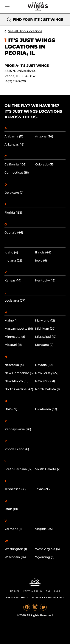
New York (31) (45, 381)
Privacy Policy (33, 591)
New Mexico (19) (16, 381)
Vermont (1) (13, 529)
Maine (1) (11, 320)
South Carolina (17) (18, 469)
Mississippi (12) (46, 337)
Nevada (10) (44, 365)
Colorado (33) (45, 164)
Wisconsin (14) (15, 557)
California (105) (15, 164)
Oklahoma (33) (46, 409)
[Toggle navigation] (7, 7)
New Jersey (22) (47, 373)
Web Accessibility (17, 597)
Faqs (57, 591)
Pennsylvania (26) (18, 429)
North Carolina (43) (19, 389)
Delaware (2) (14, 193)
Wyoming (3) (45, 557)
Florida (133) (13, 213)
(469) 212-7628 (15, 81)
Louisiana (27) (15, 301)
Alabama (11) (14, 136)
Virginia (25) (44, 529)
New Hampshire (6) (19, 373)
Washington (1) (16, 549)
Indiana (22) (13, 261)
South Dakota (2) (48, 469)
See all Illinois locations (25, 31)
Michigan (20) (45, 329)
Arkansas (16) (14, 145)
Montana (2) (44, 345)
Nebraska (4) (14, 365)
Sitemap (15, 591)
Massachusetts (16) (19, 329)
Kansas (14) (13, 280)
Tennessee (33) (15, 489)
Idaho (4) (11, 252)
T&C (48, 591)
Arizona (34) (44, 136)
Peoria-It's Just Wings (27, 66)
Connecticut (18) (17, 173)
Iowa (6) (41, 261)
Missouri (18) (14, 345)
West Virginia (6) (47, 549)
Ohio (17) (11, 409)
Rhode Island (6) (17, 449)
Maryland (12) (45, 320)
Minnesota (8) (15, 337)
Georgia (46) (14, 232)
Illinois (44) (43, 252)
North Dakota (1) (47, 389)
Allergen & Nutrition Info (48, 597)
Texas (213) (43, 489)
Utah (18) (11, 509)
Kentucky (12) (45, 280)
